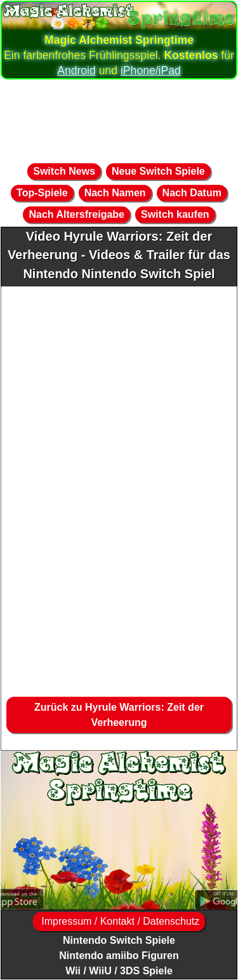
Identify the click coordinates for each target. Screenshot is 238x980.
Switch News (64, 171)
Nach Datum (192, 193)
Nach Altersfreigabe (76, 214)
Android (76, 70)
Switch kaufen (175, 214)
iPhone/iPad (151, 70)
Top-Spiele (42, 193)
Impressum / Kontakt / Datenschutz (119, 921)
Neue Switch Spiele (158, 171)
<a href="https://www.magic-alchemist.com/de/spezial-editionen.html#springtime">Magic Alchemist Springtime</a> (119, 830)
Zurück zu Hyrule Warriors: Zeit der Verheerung (119, 715)
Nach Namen (115, 193)
